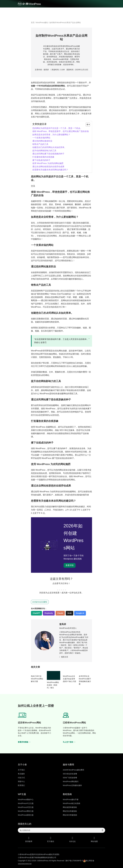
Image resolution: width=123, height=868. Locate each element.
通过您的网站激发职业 (42, 141)
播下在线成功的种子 (41, 160)
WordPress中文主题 (26, 803)
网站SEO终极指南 (70, 815)
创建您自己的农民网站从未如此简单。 (49, 147)
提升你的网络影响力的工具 (44, 151)
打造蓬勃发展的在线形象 (43, 157)
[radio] (58, 588)
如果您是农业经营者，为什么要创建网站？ (51, 135)
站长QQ (72, 839)
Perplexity (49, 613)
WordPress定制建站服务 (72, 785)
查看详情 (70, 565)
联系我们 (21, 785)
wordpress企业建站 (40, 602)
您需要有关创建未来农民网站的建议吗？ (50, 170)
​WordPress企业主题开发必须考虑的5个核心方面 (69, 679)
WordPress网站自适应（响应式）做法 (53, 685)
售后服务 (21, 774)
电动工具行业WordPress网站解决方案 (37, 679)
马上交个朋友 (69, 742)
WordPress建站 (42, 22)
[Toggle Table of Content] (87, 124)
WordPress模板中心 (26, 799)
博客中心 (21, 781)
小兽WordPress (43, 861)
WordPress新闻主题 (26, 815)
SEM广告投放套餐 (70, 778)
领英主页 (64, 657)
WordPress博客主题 (26, 811)
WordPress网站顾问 (71, 781)
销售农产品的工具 (40, 144)
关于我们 (21, 770)
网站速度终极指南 (70, 807)
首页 (33, 22)
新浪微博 (29, 839)
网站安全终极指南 (70, 811)
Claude (60, 613)
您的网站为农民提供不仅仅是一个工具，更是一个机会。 (57, 128)
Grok (69, 613)
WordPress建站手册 (71, 799)
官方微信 (51, 839)
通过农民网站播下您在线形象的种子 (48, 154)
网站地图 (94, 839)
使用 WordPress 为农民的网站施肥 (48, 163)
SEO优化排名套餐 (70, 774)
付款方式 (21, 778)
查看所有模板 (24, 742)
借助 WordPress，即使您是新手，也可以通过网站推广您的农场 (61, 131)
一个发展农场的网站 (41, 138)
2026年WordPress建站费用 (73, 770)
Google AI (80, 613)
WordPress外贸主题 (26, 807)
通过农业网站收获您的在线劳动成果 (48, 167)
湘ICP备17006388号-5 (74, 861)
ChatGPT (36, 613)
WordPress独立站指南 (71, 803)
